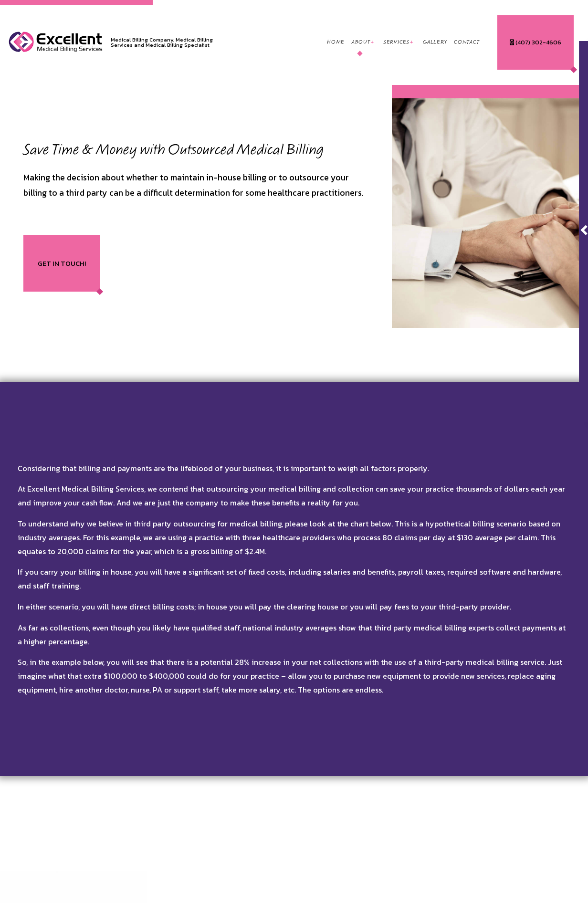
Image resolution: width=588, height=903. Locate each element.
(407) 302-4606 (535, 42)
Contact (467, 42)
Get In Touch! (62, 263)
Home (336, 42)
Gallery (435, 42)
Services (397, 42)
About (361, 42)
